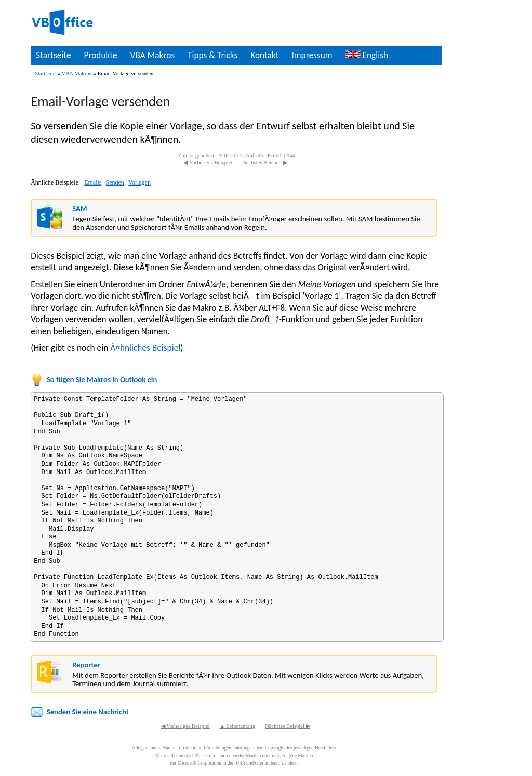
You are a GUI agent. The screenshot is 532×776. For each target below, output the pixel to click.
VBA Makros (152, 55)
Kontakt (264, 55)
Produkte (100, 55)
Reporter (86, 665)
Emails (93, 182)
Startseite (53, 55)
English (367, 55)
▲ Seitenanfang (237, 726)
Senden (115, 182)
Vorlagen (139, 182)
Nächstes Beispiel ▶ (265, 162)
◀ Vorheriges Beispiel (208, 162)
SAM (79, 208)
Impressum (312, 55)
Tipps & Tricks (212, 55)
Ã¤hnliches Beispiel (145, 348)
